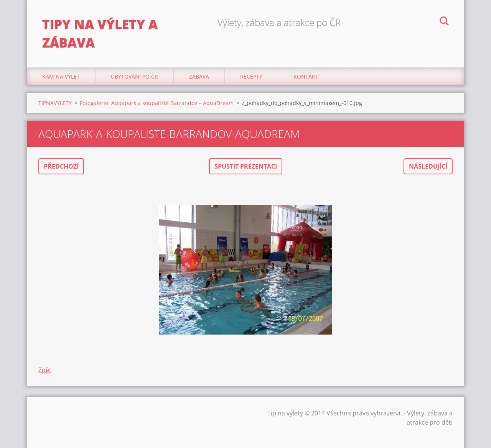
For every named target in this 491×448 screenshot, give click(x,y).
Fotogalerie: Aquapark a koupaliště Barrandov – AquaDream (157, 103)
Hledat (444, 22)
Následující (428, 166)
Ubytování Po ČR (134, 76)
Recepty (251, 76)
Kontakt (306, 76)
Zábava (199, 76)
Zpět (45, 370)
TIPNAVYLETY (55, 103)
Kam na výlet (61, 76)
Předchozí (61, 166)
